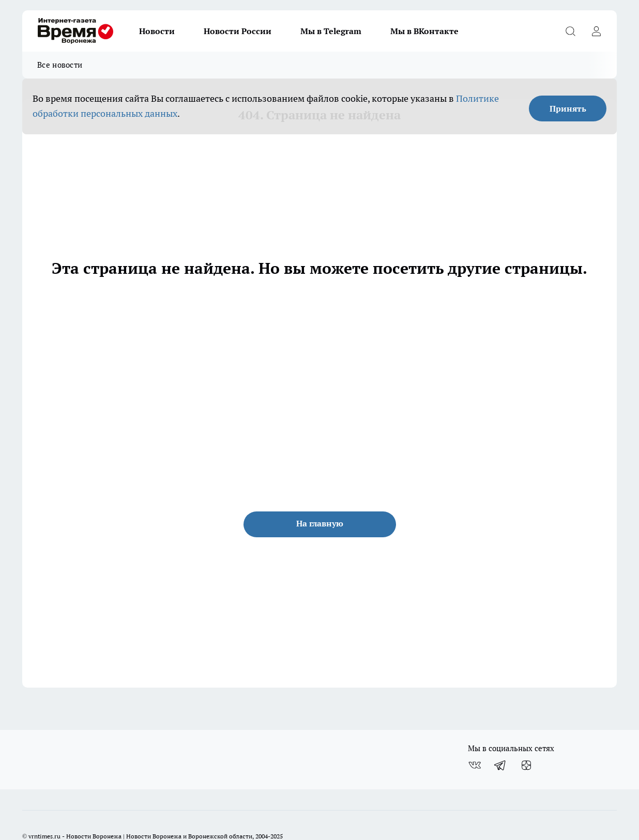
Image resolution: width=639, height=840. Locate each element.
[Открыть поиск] (570, 31)
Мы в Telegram (331, 31)
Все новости (60, 65)
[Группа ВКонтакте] (475, 765)
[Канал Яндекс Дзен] (526, 765)
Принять (568, 108)
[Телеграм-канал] (500, 765)
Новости (157, 31)
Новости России (238, 31)
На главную (320, 523)
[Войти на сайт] (596, 31)
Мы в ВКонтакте (424, 31)
